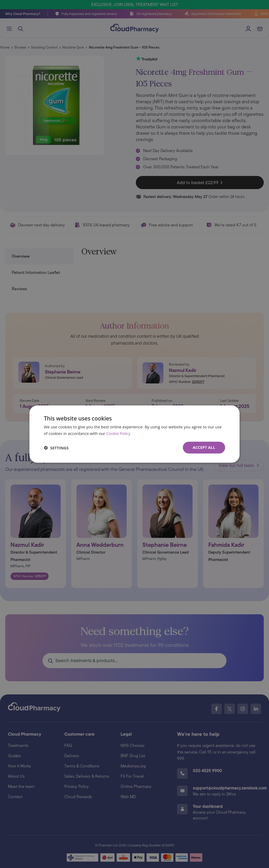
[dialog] (134, 434)
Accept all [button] (204, 447)
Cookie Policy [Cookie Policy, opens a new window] (118, 433)
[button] (56, 448)
